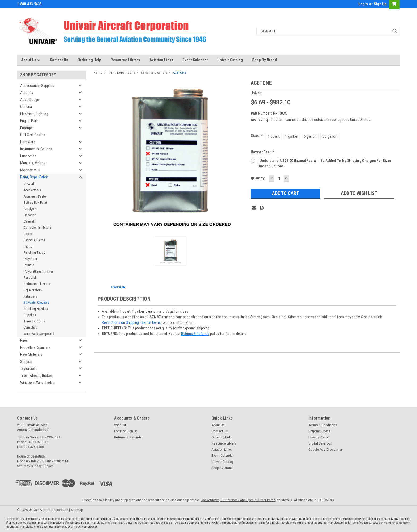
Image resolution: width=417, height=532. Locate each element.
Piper (24, 340)
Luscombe (28, 156)
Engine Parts (30, 121)
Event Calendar (195, 60)
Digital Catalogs (320, 443)
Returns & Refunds (195, 334)
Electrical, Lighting (34, 114)
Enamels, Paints (34, 240)
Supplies (30, 315)
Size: (257, 136)
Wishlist (120, 425)
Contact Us (59, 60)
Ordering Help (89, 60)
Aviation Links (161, 60)
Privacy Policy (319, 437)
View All (29, 184)
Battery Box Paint (35, 202)
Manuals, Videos (33, 163)
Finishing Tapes (34, 252)
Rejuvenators (33, 290)
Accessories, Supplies (37, 86)
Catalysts (30, 209)
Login (363, 4)
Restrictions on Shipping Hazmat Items (131, 322)
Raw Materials (31, 354)
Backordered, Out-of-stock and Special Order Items (238, 500)
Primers (29, 265)
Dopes (28, 234)
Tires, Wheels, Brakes (36, 376)
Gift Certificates (33, 135)
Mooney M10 (30, 170)
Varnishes (30, 327)
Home (98, 73)
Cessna (26, 107)
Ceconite (30, 215)
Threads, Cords (34, 321)
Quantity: (258, 178)
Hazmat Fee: (263, 152)
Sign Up (380, 4)
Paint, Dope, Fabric (34, 177)
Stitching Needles (36, 309)
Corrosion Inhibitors (37, 227)
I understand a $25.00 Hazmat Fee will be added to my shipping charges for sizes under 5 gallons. (325, 163)
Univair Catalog (230, 60)
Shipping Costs (319, 431)
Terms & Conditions (323, 425)
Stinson (26, 362)
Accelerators (32, 190)
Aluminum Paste (35, 196)
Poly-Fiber (30, 259)
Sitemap (77, 510)
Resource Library (125, 60)
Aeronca (27, 93)
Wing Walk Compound (39, 334)
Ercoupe (26, 128)
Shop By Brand (264, 60)
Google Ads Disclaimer (325, 450)
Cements (30, 221)
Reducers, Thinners (37, 284)
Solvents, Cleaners (36, 302)
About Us (31, 60)
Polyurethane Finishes (39, 271)
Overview (118, 287)
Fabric (28, 246)
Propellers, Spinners (35, 347)
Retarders (30, 296)
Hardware (28, 142)
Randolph (30, 277)
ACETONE (179, 73)
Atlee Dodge (30, 100)
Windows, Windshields (37, 383)
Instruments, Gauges (36, 149)
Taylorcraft (28, 368)
